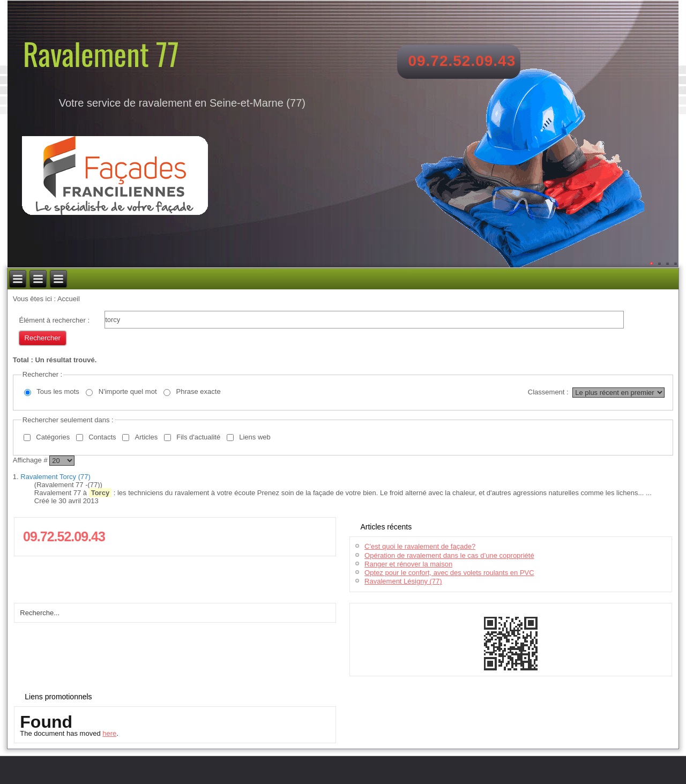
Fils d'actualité (198, 437)
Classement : (548, 392)
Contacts (102, 437)
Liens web (255, 437)
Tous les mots (58, 391)
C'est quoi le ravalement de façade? (420, 546)
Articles (147, 437)
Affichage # (31, 460)
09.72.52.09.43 (462, 61)
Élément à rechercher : (55, 320)
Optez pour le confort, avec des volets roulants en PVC (449, 573)
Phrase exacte (199, 391)
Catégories (53, 437)
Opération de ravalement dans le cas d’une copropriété (449, 555)
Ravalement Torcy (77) (55, 477)
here (109, 733)
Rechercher (43, 338)
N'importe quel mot (128, 391)
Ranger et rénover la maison (408, 564)
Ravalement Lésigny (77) (403, 581)
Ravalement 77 (101, 53)
